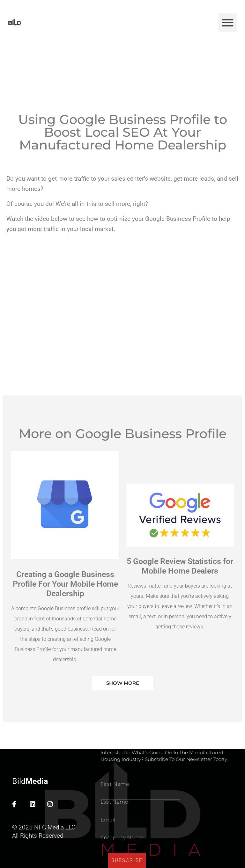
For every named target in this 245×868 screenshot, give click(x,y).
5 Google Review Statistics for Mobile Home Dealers (180, 566)
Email (108, 820)
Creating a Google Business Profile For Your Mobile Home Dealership (65, 584)
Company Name (122, 838)
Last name (114, 802)
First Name (115, 784)
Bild (30, 781)
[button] (228, 22)
